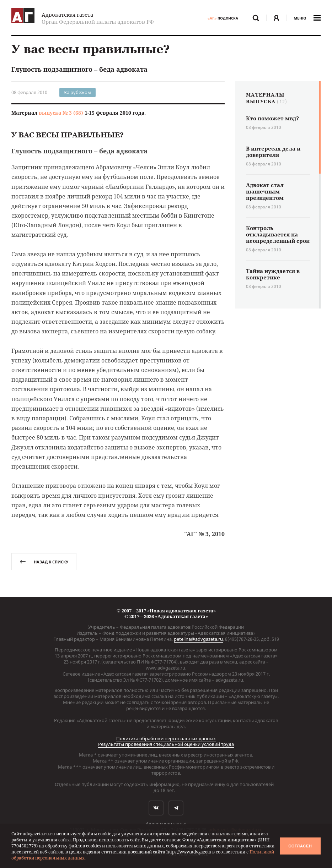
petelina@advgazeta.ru (198, 639)
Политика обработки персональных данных (166, 738)
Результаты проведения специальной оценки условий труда (166, 744)
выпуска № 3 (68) (61, 113)
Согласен (300, 846)
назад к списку (44, 562)
